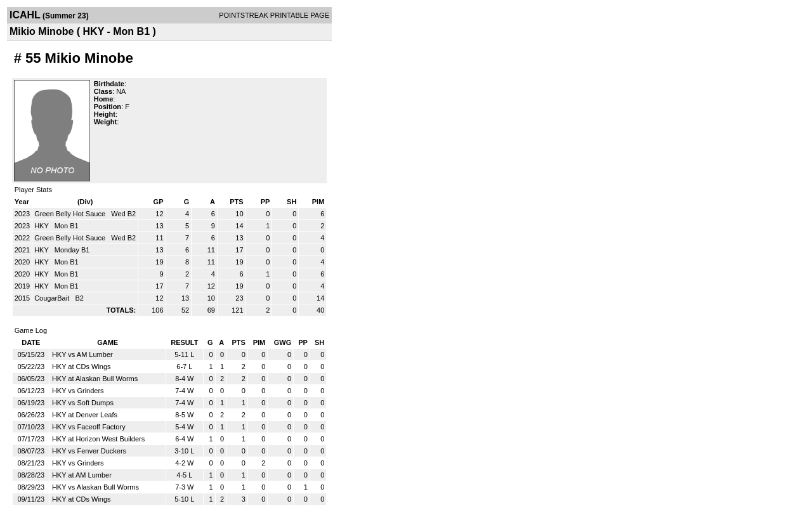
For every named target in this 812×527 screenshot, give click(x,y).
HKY (42, 226)
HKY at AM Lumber (82, 475)
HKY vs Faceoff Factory (89, 427)
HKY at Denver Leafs (85, 415)
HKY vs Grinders (78, 391)
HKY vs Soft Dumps (83, 403)
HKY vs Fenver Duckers (89, 451)
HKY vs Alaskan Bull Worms (95, 487)
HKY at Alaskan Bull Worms (95, 379)
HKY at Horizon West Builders (98, 439)
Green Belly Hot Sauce (71, 214)
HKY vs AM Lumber (82, 355)
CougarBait (53, 298)
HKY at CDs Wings (82, 367)
